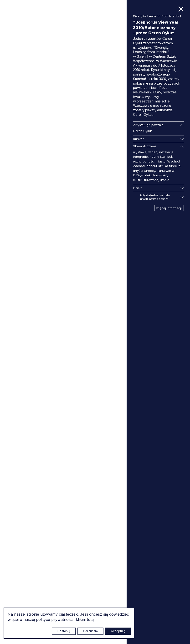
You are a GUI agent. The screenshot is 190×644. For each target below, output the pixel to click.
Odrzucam (90, 631)
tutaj (91, 619)
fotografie (140, 157)
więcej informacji (169, 208)
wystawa (140, 152)
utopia (165, 180)
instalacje (166, 152)
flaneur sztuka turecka (164, 166)
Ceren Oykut (142, 131)
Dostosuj (64, 631)
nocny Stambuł (161, 157)
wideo (153, 152)
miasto (161, 161)
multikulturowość (146, 180)
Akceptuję (118, 631)
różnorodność (143, 161)
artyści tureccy (144, 171)
